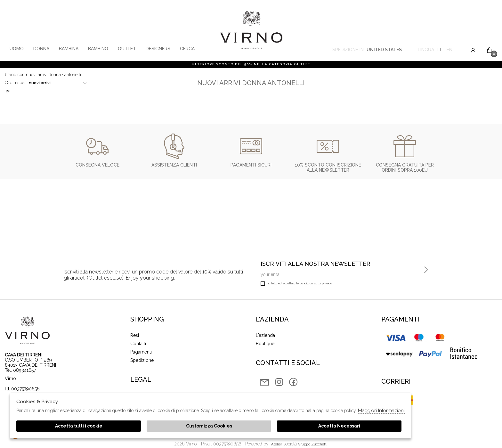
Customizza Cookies (209, 426)
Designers (158, 49)
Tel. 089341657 (20, 370)
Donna (41, 49)
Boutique (265, 344)
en (449, 50)
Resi (135, 335)
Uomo (17, 49)
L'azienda (265, 335)
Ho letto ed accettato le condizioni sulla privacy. (296, 284)
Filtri (8, 92)
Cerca (187, 49)
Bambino (98, 49)
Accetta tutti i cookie (79, 426)
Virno (251, 30)
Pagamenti (141, 352)
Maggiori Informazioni (381, 411)
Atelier (277, 444)
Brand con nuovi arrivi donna (33, 75)
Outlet (127, 49)
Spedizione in (367, 50)
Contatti (138, 344)
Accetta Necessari (339, 426)
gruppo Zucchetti (313, 444)
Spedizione (142, 360)
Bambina (69, 49)
